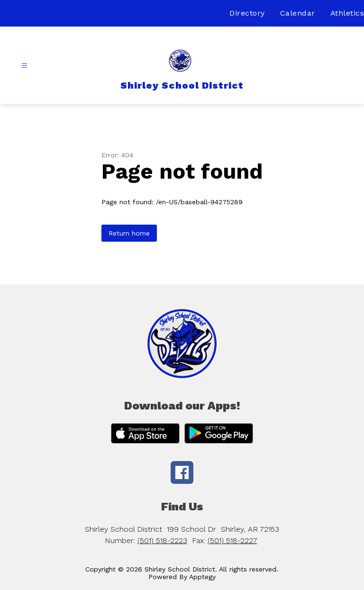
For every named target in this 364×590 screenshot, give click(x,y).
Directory (247, 13)
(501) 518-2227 (232, 540)
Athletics (347, 13)
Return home (129, 233)
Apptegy (202, 577)
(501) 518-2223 (162, 540)
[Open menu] (24, 66)
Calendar (298, 13)
